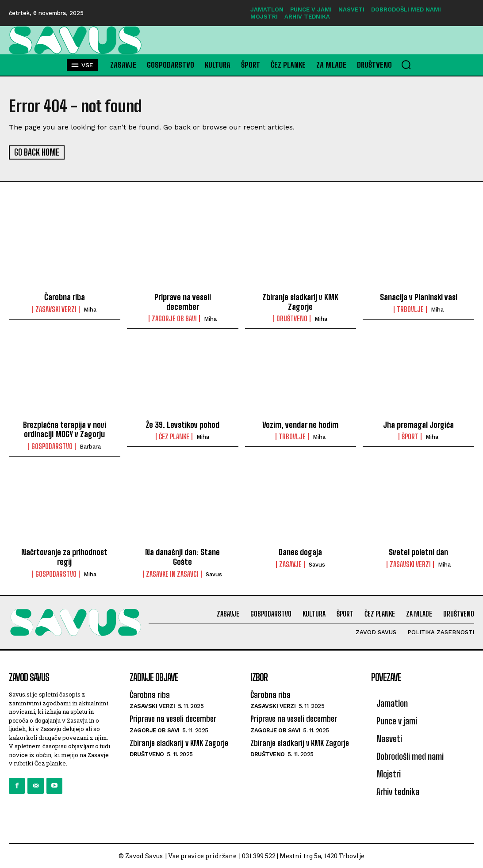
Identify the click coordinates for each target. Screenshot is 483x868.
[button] (406, 65)
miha (90, 309)
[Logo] (60, 40)
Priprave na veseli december (183, 301)
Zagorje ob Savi (174, 318)
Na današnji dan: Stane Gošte (182, 556)
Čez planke (174, 436)
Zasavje (290, 564)
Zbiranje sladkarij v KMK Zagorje (300, 301)
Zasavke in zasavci (172, 574)
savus (214, 574)
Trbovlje (410, 309)
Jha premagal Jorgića (418, 424)
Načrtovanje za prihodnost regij (64, 556)
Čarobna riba (65, 297)
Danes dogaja (300, 552)
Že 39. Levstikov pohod (183, 424)
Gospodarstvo (52, 446)
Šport (410, 436)
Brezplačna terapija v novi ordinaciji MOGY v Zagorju (65, 429)
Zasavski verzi (56, 309)
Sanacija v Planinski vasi (419, 297)
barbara (90, 446)
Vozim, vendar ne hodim (300, 424)
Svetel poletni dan (418, 552)
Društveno (292, 318)
